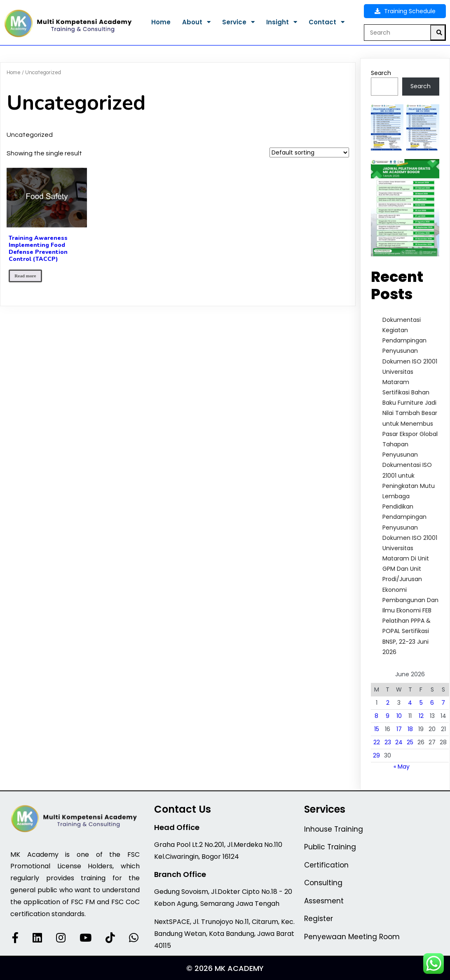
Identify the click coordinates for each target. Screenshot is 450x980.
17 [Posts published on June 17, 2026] (399, 729)
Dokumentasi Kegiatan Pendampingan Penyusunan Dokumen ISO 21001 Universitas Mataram (410, 351)
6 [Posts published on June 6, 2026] (432, 703)
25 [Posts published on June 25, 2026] (410, 742)
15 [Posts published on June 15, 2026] (377, 729)
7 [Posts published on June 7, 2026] (443, 703)
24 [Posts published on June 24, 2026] (399, 742)
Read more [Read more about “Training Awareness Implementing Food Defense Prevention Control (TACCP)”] (25, 276)
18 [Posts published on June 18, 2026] (410, 729)
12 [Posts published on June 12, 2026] (421, 716)
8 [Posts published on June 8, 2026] (376, 716)
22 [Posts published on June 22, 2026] (377, 742)
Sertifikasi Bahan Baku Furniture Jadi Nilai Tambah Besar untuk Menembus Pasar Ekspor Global (410, 413)
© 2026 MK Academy (225, 968)
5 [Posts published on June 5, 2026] (421, 703)
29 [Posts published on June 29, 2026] (376, 755)
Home (14, 73)
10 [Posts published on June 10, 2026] (399, 716)
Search (381, 73)
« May (402, 767)
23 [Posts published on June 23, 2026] (388, 742)
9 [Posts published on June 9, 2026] (388, 716)
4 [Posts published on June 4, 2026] (410, 703)
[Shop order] (309, 152)
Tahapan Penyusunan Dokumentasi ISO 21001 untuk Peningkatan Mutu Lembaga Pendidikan (409, 475)
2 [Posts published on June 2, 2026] (388, 703)
